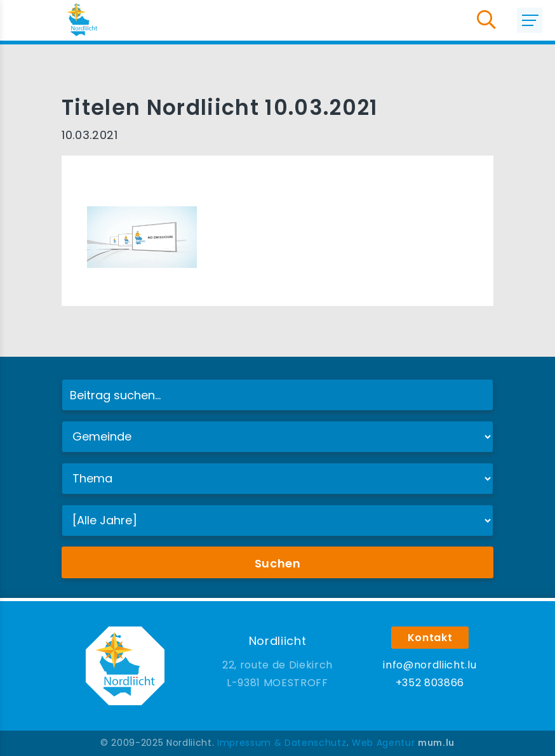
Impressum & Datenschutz (282, 743)
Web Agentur (383, 743)
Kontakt (430, 638)
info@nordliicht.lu (430, 665)
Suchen (278, 563)
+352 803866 (430, 683)
